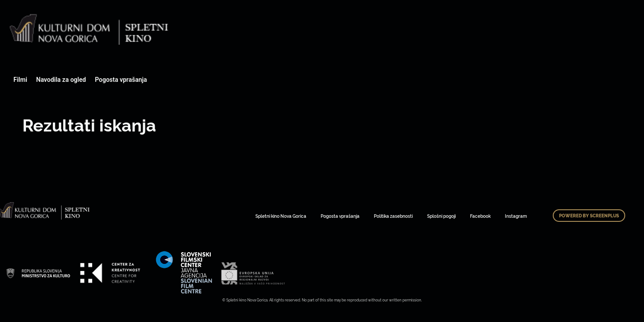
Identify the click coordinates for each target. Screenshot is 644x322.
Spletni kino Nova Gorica (281, 216)
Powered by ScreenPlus (589, 216)
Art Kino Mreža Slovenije (38, 273)
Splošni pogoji (441, 216)
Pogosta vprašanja (121, 80)
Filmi (20, 80)
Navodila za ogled (61, 80)
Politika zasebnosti (393, 216)
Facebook (480, 216)
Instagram (516, 216)
